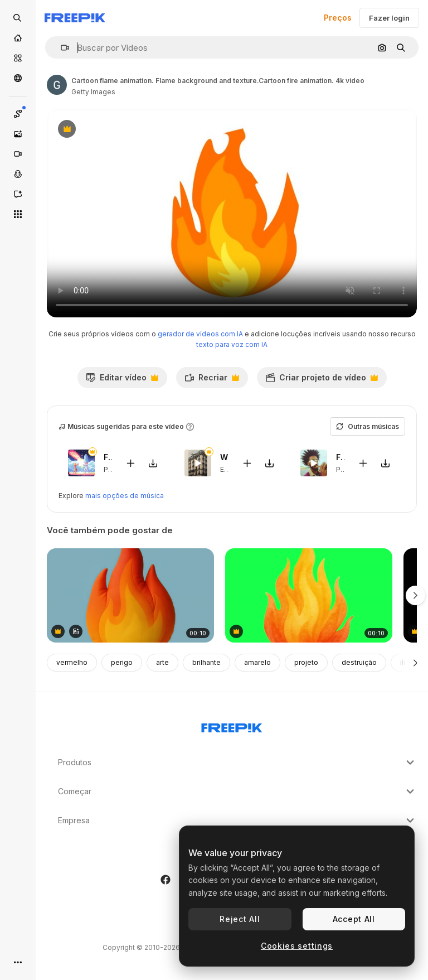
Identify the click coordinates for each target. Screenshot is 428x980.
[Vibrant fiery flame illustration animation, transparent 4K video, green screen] (309, 595)
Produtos (237, 762)
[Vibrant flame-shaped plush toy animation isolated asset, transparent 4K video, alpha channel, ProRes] (130, 595)
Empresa (237, 820)
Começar (237, 791)
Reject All (240, 919)
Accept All (354, 919)
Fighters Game (108, 457)
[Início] (18, 38)
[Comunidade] (18, 78)
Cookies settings (297, 946)
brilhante (206, 662)
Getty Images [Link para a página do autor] (93, 92)
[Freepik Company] (232, 726)
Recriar (212, 380)
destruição (359, 662)
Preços (338, 18)
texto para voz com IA (232, 344)
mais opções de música (125, 496)
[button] (60, 48)
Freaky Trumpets (340, 457)
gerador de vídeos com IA (200, 334)
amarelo (257, 662)
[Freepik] (75, 18)
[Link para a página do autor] (57, 85)
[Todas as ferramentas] (18, 214)
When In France (224, 457)
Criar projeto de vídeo (322, 380)
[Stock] (18, 58)
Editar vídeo (122, 380)
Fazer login (389, 18)
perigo (122, 662)
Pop (110, 469)
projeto (306, 662)
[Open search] (18, 18)
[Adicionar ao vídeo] (131, 463)
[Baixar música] (153, 463)
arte (162, 662)
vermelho (72, 662)
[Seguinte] (415, 663)
